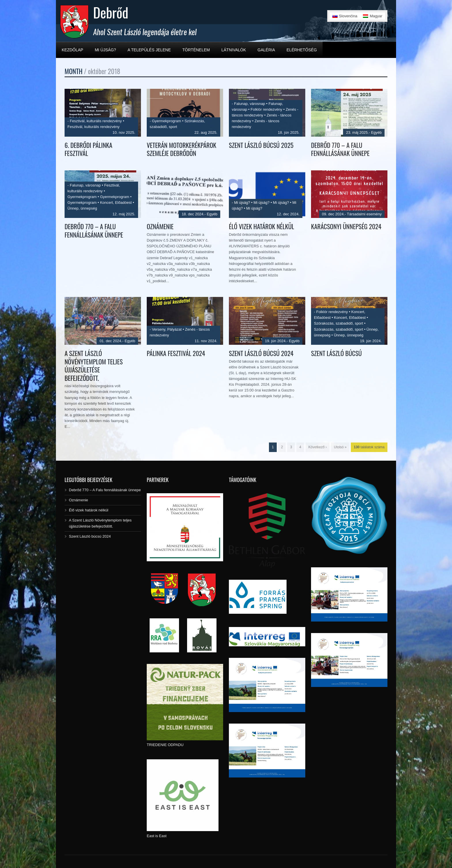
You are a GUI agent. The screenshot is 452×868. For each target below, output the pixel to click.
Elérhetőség (302, 50)
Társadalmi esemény (364, 214)
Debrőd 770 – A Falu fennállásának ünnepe (340, 149)
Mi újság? (106, 50)
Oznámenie (160, 226)
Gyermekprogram (166, 121)
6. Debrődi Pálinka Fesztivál (88, 149)
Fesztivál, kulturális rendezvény (96, 121)
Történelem (196, 50)
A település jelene (149, 50)
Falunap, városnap (250, 104)
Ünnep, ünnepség (82, 208)
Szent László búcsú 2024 (261, 353)
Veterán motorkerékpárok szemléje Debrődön (181, 149)
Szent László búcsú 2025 (261, 145)
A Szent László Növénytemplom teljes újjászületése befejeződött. (94, 366)
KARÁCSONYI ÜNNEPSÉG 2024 (346, 226)
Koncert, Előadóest (116, 203)
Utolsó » (340, 447)
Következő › (318, 447)
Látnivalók (234, 50)
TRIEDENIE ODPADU (165, 745)
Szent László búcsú (336, 353)
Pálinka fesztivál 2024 (176, 353)
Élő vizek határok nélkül (261, 226)
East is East (157, 836)
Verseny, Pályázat (167, 329)
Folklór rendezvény (266, 109)
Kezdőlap (72, 50)
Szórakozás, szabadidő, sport (339, 323)
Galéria (266, 50)
